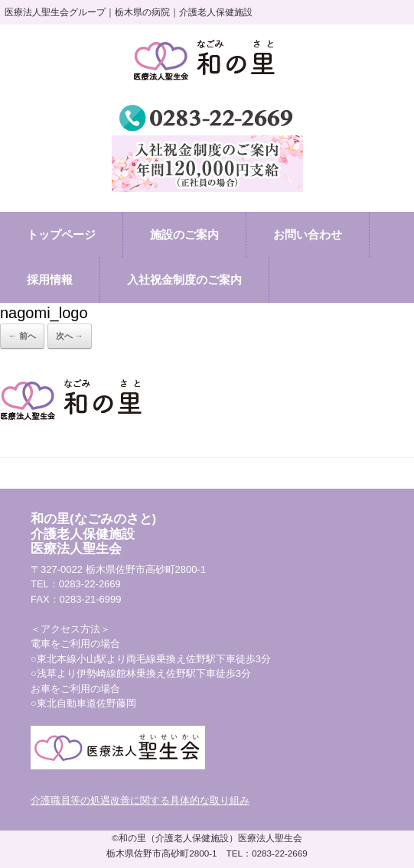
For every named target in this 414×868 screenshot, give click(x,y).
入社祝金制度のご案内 (184, 280)
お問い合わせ (308, 234)
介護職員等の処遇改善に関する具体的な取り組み (140, 800)
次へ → (70, 336)
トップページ (61, 234)
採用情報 (50, 280)
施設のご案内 (184, 234)
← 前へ (22, 336)
